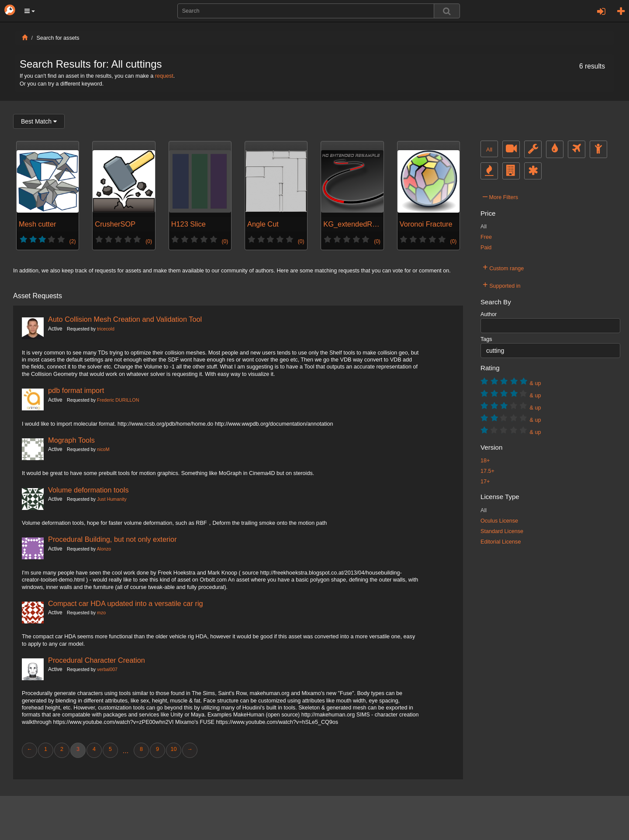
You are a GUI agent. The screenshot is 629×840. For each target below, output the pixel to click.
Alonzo (104, 549)
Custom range (503, 267)
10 (173, 749)
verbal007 (107, 669)
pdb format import (76, 390)
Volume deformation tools (88, 490)
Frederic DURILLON (118, 400)
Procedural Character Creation (97, 660)
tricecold (106, 329)
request (164, 76)
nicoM (103, 449)
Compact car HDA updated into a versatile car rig (126, 603)
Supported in (502, 285)
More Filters (500, 196)
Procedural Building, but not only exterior (112, 539)
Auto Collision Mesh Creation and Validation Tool (125, 319)
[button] (30, 11)
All (489, 150)
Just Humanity (112, 499)
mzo (101, 613)
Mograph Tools (71, 440)
